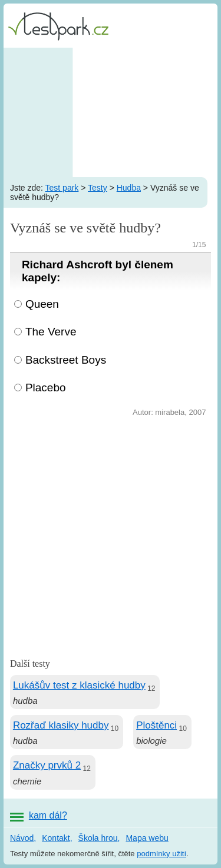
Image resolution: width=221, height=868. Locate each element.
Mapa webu (147, 838)
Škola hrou (98, 838)
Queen (42, 304)
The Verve (51, 332)
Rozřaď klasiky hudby (61, 725)
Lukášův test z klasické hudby (79, 685)
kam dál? (48, 815)
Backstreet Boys (66, 360)
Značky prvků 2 (47, 765)
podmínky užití (161, 854)
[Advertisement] (111, 112)
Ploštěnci (156, 725)
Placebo (46, 388)
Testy (98, 188)
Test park (62, 188)
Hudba (129, 188)
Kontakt (56, 838)
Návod (22, 838)
